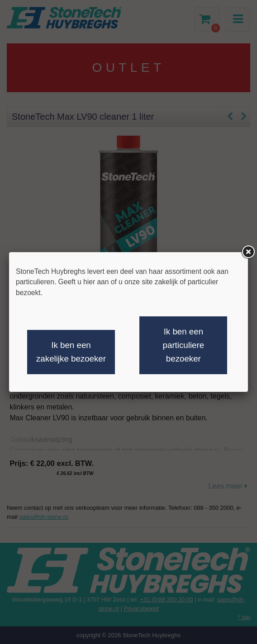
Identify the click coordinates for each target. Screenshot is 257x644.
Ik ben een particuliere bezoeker (184, 345)
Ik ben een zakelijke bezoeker (71, 352)
